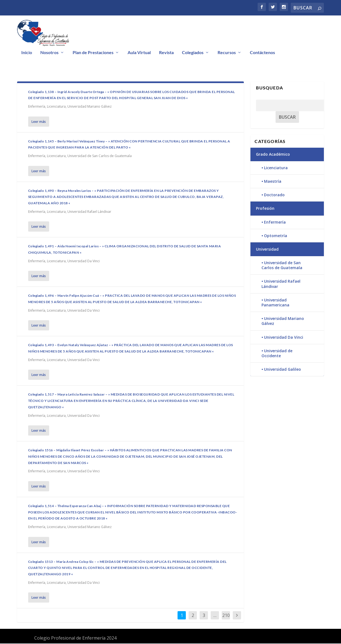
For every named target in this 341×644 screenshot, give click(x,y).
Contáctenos (262, 53)
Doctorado (274, 196)
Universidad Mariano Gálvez (89, 107)
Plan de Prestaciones (93, 53)
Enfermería (37, 107)
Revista (166, 53)
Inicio (27, 53)
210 (226, 616)
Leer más (39, 122)
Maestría (273, 182)
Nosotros (49, 53)
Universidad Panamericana (275, 303)
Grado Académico (273, 155)
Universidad (267, 250)
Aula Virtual (139, 53)
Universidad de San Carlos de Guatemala (100, 157)
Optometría (276, 236)
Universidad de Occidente (277, 354)
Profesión (265, 209)
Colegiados (193, 53)
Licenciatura (56, 107)
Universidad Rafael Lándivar (89, 212)
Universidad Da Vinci (84, 262)
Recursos (227, 53)
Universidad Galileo (282, 370)
